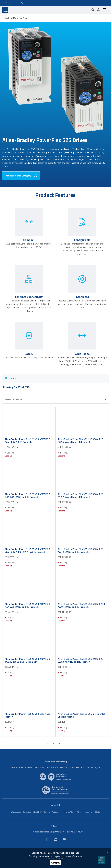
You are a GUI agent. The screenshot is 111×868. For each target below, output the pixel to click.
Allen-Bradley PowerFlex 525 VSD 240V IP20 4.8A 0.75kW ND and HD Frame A (27, 605)
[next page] (81, 743)
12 (74, 743)
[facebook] (47, 839)
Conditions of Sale (67, 812)
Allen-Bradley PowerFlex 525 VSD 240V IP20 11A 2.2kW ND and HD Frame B (27, 660)
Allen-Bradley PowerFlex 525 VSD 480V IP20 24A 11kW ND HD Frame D (27, 441)
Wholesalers (16, 812)
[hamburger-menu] (105, 10)
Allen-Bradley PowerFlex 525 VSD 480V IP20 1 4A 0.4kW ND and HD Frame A (81, 605)
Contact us (27, 812)
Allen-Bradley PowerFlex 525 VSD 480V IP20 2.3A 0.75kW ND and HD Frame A (27, 495)
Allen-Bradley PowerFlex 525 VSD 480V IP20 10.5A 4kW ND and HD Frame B (81, 441)
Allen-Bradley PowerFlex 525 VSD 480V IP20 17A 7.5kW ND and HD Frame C (81, 495)
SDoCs (97, 812)
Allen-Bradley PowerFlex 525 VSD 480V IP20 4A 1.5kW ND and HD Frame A (81, 550)
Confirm (55, 863)
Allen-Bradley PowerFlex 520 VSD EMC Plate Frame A (27, 715)
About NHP (37, 812)
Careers (47, 812)
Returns (55, 812)
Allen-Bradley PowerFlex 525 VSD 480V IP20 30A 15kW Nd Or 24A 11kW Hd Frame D (27, 550)
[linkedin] (55, 839)
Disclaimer (89, 812)
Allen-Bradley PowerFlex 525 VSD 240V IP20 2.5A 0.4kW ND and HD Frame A (81, 660)
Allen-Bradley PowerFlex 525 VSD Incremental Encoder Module (81, 715)
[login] (98, 10)
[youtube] (64, 839)
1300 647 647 (9, 3)
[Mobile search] (93, 10)
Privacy (79, 812)
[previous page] (30, 743)
